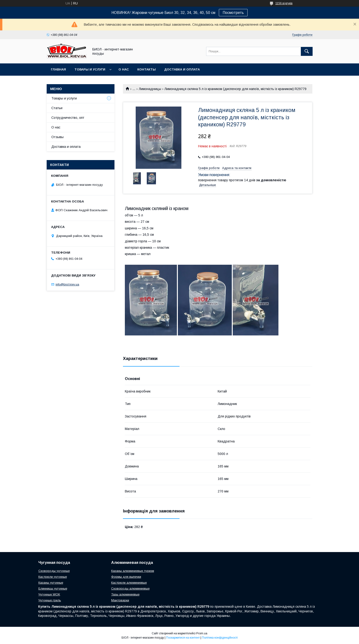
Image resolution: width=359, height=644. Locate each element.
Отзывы (57, 137)
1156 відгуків (284, 3)
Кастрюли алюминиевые (129, 583)
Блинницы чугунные (53, 588)
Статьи (57, 108)
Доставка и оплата (182, 69)
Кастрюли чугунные (53, 577)
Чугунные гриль (50, 600)
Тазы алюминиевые (125, 594)
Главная (58, 69)
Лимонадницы (150, 89)
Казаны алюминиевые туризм (133, 571)
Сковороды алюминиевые (130, 588)
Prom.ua (202, 633)
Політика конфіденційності (220, 638)
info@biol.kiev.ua (67, 284)
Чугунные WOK (49, 594)
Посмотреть (233, 13)
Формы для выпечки (126, 577)
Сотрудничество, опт (68, 118)
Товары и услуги (90, 69)
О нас (124, 69)
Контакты (147, 69)
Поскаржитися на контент (183, 638)
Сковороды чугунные (54, 571)
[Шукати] (307, 51)
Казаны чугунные (51, 583)
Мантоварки (120, 600)
